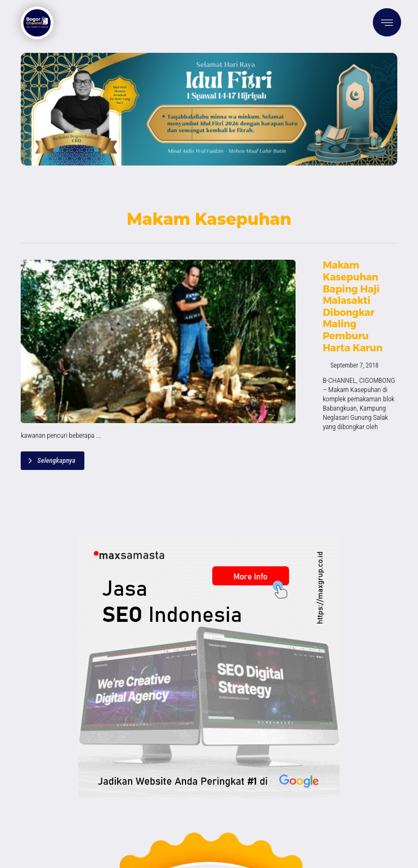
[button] (387, 22)
